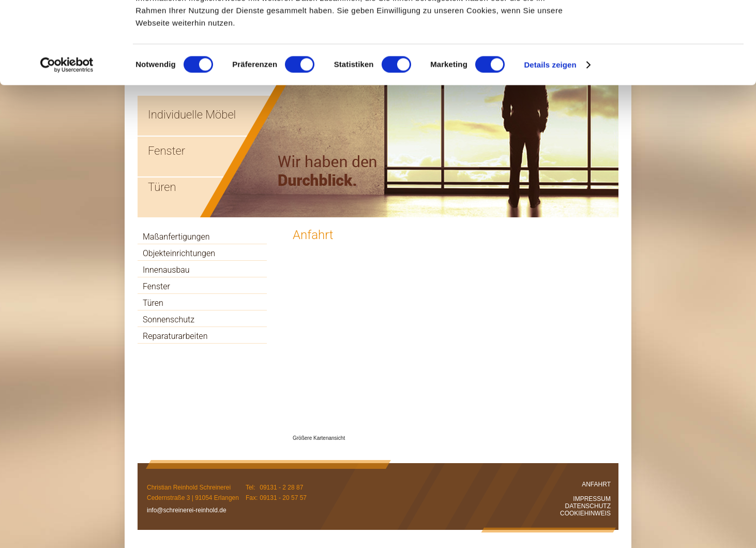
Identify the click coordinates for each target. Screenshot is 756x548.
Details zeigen (550, 142)
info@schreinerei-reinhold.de (187, 510)
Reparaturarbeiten (175, 336)
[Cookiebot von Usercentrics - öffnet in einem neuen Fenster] (67, 142)
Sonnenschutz (169, 320)
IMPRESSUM (592, 499)
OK (670, 26)
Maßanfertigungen (176, 237)
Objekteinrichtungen (179, 253)
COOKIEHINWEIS (585, 513)
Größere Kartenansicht (319, 438)
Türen (153, 303)
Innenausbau (166, 270)
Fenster (156, 286)
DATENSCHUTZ (588, 506)
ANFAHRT (596, 484)
